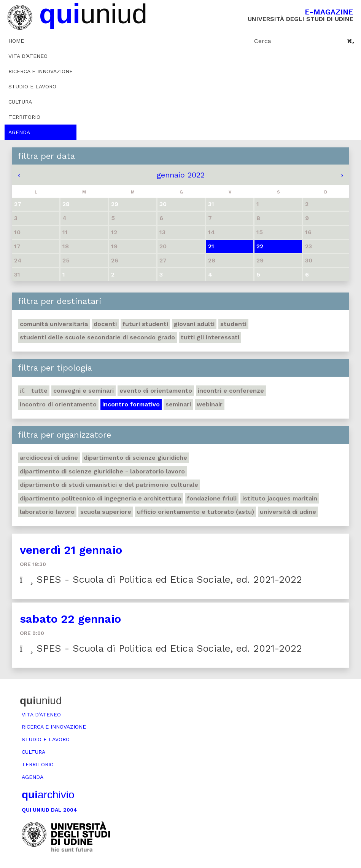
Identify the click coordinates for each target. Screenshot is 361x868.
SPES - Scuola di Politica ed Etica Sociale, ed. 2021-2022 (161, 579)
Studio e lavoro (32, 86)
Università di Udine (288, 512)
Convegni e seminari (83, 391)
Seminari (178, 404)
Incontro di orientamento (58, 404)
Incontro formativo (131, 404)
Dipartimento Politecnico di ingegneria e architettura (100, 498)
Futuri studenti (145, 324)
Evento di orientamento (156, 391)
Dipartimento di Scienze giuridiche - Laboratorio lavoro (102, 471)
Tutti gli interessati (210, 337)
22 (260, 246)
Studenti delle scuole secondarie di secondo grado (97, 337)
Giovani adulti (194, 324)
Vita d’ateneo (28, 56)
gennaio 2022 (181, 175)
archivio (48, 795)
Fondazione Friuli (212, 498)
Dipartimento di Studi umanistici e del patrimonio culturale (109, 485)
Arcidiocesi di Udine (49, 458)
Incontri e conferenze (231, 391)
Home (16, 41)
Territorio (24, 117)
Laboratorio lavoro (47, 512)
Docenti (105, 324)
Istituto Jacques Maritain (280, 498)
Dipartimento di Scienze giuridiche (135, 458)
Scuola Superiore (106, 512)
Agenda (19, 132)
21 (211, 246)
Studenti (233, 324)
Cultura (20, 102)
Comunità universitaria (54, 324)
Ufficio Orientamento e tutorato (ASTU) (196, 512)
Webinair (210, 404)
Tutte (34, 391)
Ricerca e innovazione (41, 71)
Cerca (263, 41)
